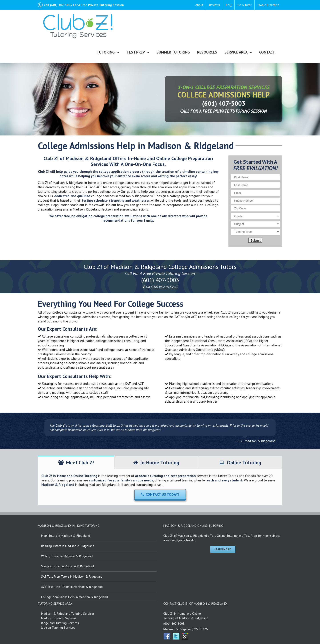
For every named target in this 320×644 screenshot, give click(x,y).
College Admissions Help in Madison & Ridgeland (74, 597)
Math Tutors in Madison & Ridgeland (66, 536)
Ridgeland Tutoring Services (60, 623)
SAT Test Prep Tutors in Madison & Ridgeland (72, 577)
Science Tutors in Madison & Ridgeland (67, 566)
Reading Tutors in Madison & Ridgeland (68, 546)
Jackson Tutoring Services (58, 628)
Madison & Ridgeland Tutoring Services (68, 614)
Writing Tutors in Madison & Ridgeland (67, 556)
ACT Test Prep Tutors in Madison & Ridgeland (72, 587)
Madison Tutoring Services (59, 618)
